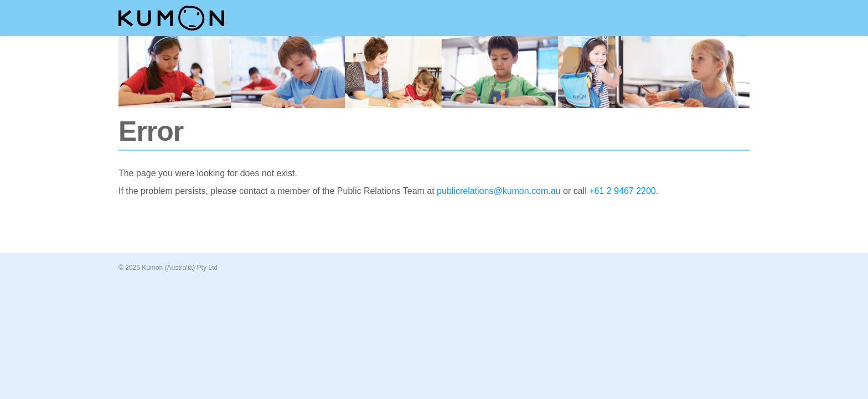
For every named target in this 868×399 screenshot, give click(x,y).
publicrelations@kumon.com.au (498, 191)
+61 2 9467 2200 (622, 191)
